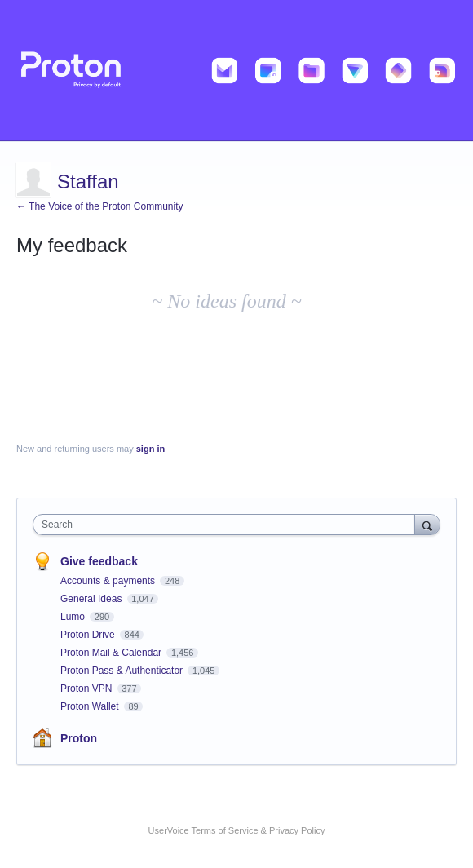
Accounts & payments (109, 581)
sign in (150, 449)
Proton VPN (88, 689)
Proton (79, 738)
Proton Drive (89, 635)
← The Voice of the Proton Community (100, 206)
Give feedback (99, 561)
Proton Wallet (91, 706)
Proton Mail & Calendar (112, 653)
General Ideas (93, 599)
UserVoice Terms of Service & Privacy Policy (237, 830)
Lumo (74, 617)
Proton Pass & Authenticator (123, 671)
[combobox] (228, 525)
